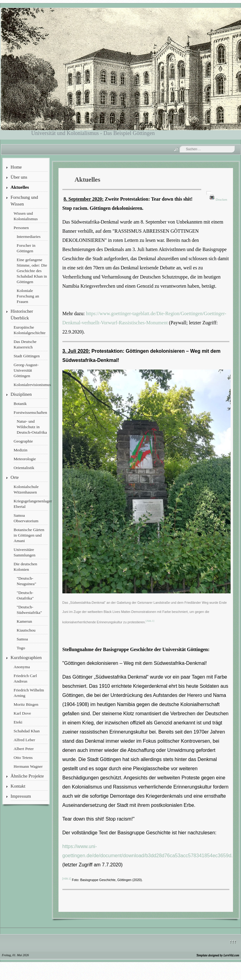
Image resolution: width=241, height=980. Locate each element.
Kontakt (18, 786)
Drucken (221, 199)
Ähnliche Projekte (27, 776)
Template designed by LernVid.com (218, 955)
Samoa (22, 639)
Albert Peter (24, 749)
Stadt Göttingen (27, 356)
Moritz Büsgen (26, 704)
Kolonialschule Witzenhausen (26, 489)
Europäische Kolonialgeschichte (30, 330)
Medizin (21, 450)
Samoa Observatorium (26, 518)
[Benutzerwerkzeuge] (209, 193)
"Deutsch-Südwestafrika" (30, 610)
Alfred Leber (24, 740)
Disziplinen (21, 394)
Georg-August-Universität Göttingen (26, 370)
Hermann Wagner (28, 766)
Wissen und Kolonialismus (26, 216)
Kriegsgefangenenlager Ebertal (31, 504)
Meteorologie (25, 459)
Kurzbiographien (26, 658)
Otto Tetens (23, 758)
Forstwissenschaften (30, 412)
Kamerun (24, 621)
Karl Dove (22, 713)
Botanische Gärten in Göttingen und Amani (29, 535)
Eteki (18, 722)
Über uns (19, 177)
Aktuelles (20, 187)
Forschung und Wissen (24, 201)
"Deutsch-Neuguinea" (27, 581)
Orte (15, 477)
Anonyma (22, 667)
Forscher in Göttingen (26, 248)
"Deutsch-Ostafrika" (25, 595)
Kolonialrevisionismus (31, 385)
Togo (21, 648)
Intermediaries (29, 237)
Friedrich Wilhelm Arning (29, 693)
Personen (21, 228)
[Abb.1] (150, 621)
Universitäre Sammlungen (25, 552)
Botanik (20, 404)
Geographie (23, 441)
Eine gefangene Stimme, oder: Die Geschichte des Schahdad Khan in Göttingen (32, 271)
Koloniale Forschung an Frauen (28, 296)
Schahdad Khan (27, 731)
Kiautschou (26, 630)
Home (16, 167)
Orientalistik (24, 468)
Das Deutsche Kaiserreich (25, 344)
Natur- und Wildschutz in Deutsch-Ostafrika (32, 427)
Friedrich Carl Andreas (25, 678)
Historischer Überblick (22, 315)
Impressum (21, 796)
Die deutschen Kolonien (26, 567)
